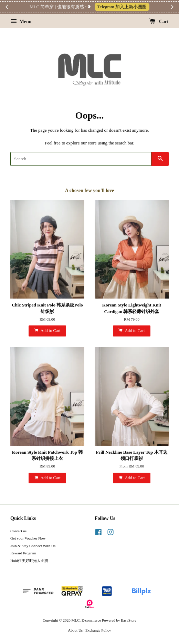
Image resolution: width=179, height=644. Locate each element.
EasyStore (129, 620)
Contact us (18, 531)
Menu (21, 22)
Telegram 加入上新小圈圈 (122, 7)
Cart (159, 22)
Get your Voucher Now (28, 538)
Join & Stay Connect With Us (33, 546)
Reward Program (23, 553)
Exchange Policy (98, 630)
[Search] (81, 159)
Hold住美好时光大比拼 (29, 561)
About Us (76, 630)
